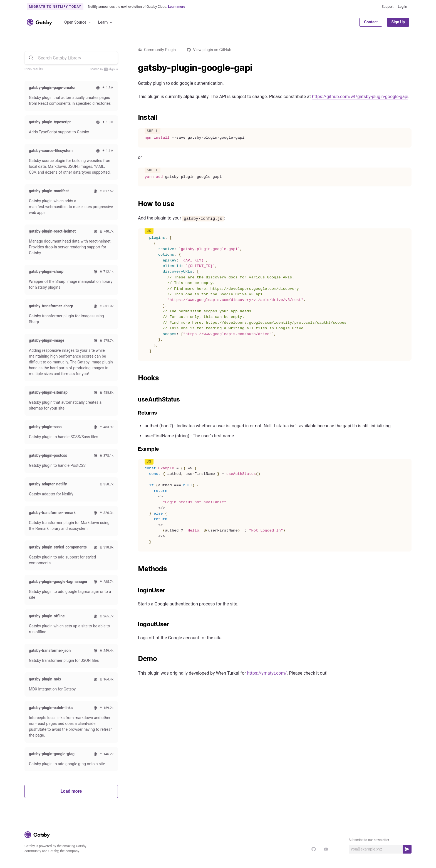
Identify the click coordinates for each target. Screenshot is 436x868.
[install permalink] (135, 118)
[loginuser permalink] (135, 590)
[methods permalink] (135, 569)
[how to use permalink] (135, 204)
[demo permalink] (135, 659)
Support (388, 7)
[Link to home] (39, 22)
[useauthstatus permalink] (135, 400)
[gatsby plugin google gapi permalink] (135, 68)
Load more (71, 791)
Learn (106, 22)
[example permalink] (135, 449)
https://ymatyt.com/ (267, 673)
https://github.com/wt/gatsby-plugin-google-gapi (360, 97)
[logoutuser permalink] (135, 624)
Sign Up (398, 22)
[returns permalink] (135, 413)
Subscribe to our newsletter (369, 840)
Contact (371, 22)
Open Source (78, 22)
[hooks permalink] (135, 378)
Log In (402, 7)
